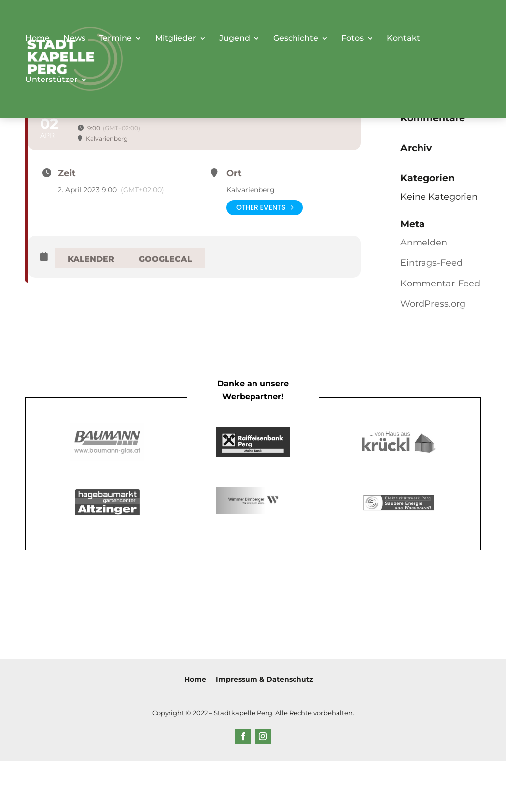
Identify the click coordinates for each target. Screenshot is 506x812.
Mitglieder (176, 39)
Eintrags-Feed (431, 263)
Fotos (353, 39)
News (74, 39)
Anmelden (424, 243)
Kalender (91, 259)
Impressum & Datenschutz (265, 679)
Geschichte (296, 39)
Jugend (235, 39)
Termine (115, 39)
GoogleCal (166, 259)
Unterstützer (51, 80)
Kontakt (403, 39)
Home (38, 39)
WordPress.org (433, 304)
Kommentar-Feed (440, 284)
